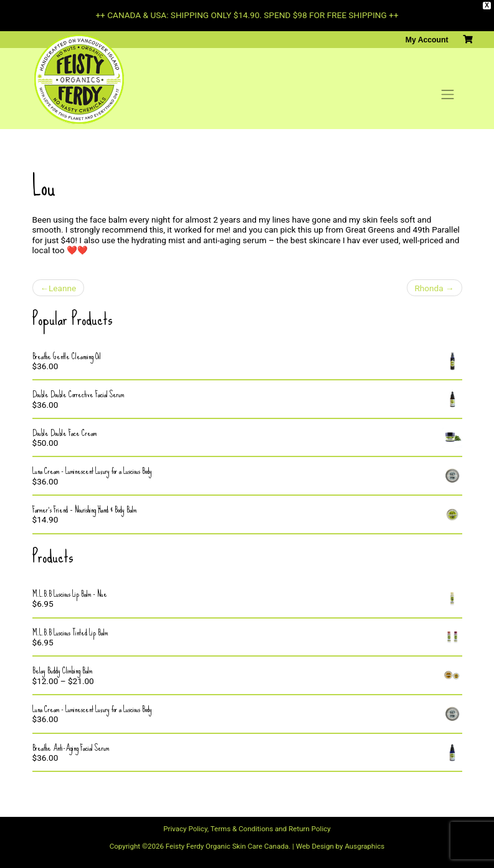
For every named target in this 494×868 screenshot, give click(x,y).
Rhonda (429, 288)
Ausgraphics (364, 846)
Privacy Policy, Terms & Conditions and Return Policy (247, 829)
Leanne (62, 288)
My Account (427, 40)
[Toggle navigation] (448, 95)
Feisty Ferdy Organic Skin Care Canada (227, 846)
